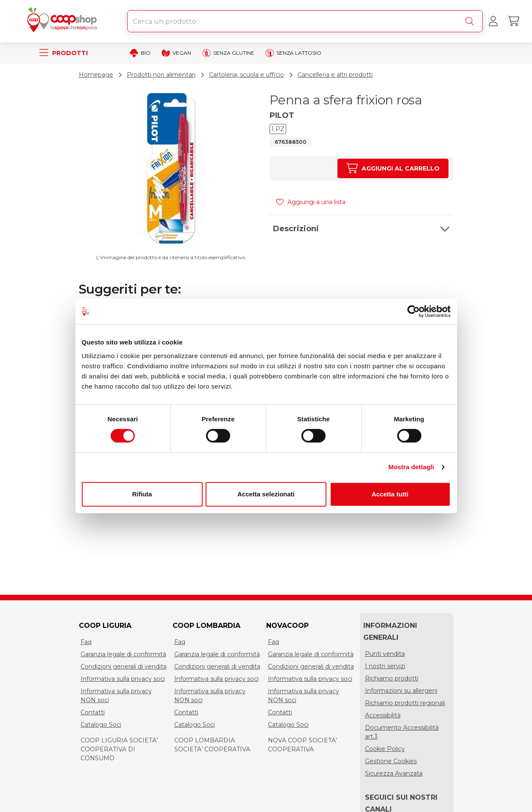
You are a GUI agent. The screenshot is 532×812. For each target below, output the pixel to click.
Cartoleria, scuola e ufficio (247, 75)
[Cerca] (471, 21)
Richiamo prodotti (392, 678)
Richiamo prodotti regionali (405, 703)
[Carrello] (513, 21)
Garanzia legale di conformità (123, 654)
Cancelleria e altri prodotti (335, 75)
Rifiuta (142, 494)
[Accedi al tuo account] (493, 21)
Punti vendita (385, 654)
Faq (86, 642)
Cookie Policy (385, 749)
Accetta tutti (390, 494)
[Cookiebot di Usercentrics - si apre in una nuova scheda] (414, 311)
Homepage (96, 75)
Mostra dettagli (411, 467)
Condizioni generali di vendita (124, 666)
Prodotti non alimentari (161, 75)
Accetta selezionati (266, 494)
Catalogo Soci (101, 725)
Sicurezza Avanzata (394, 773)
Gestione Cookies (391, 761)
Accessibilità (383, 715)
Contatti (93, 712)
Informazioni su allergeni (401, 691)
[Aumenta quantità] (393, 168)
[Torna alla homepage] (64, 21)
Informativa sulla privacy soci (123, 679)
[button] (362, 229)
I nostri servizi (385, 666)
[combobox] (305, 21)
